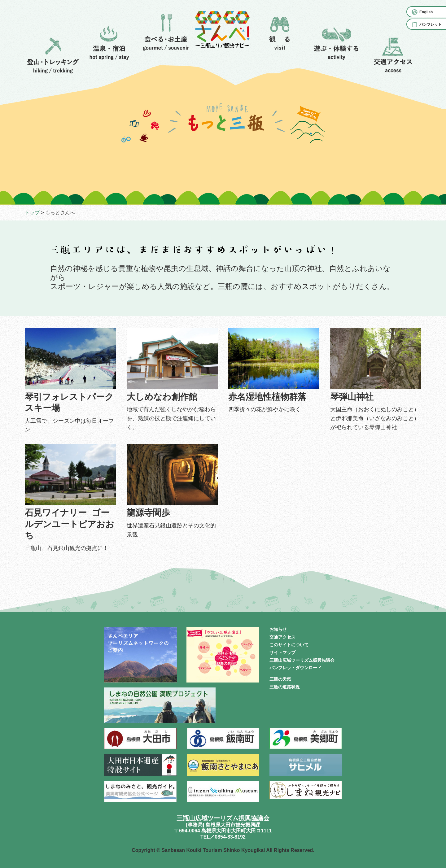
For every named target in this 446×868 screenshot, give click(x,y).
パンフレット (431, 24)
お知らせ (278, 629)
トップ (32, 213)
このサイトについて (289, 645)
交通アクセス (282, 637)
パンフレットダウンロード (295, 668)
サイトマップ (282, 652)
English (426, 12)
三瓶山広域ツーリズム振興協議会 (302, 660)
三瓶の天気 (280, 679)
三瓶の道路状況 (285, 687)
